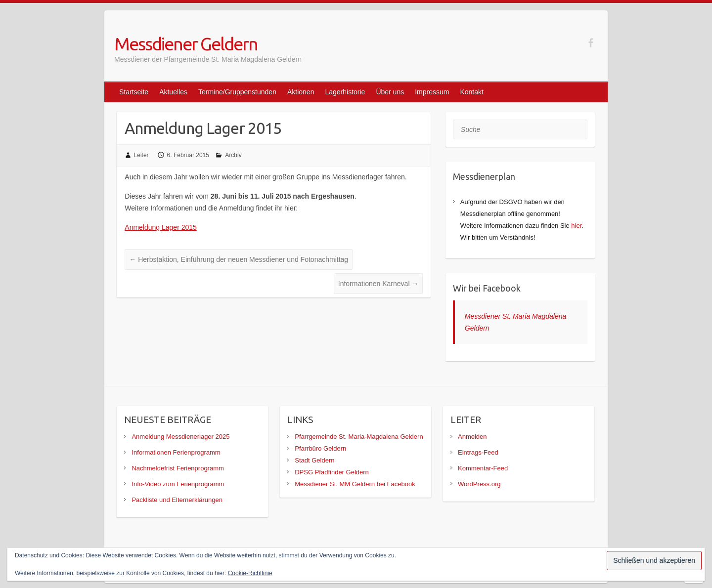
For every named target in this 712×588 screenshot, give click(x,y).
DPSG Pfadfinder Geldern (332, 472)
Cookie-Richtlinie (250, 573)
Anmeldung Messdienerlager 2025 (180, 437)
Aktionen (301, 92)
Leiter (141, 155)
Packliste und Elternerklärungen (177, 500)
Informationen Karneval (378, 284)
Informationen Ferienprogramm (176, 452)
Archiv (233, 155)
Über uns (390, 92)
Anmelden (472, 437)
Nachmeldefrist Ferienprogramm (178, 468)
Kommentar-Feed (483, 468)
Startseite (134, 92)
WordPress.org (479, 484)
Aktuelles (173, 92)
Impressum (432, 92)
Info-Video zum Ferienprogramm (178, 484)
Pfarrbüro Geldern (320, 448)
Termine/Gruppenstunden (237, 92)
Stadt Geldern (314, 460)
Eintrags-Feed (478, 452)
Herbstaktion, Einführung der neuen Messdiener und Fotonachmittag (239, 259)
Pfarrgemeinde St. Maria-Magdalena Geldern (359, 437)
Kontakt (471, 92)
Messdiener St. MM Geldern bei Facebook (355, 484)
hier (576, 226)
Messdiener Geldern (186, 44)
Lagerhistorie (345, 92)
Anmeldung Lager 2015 (161, 227)
